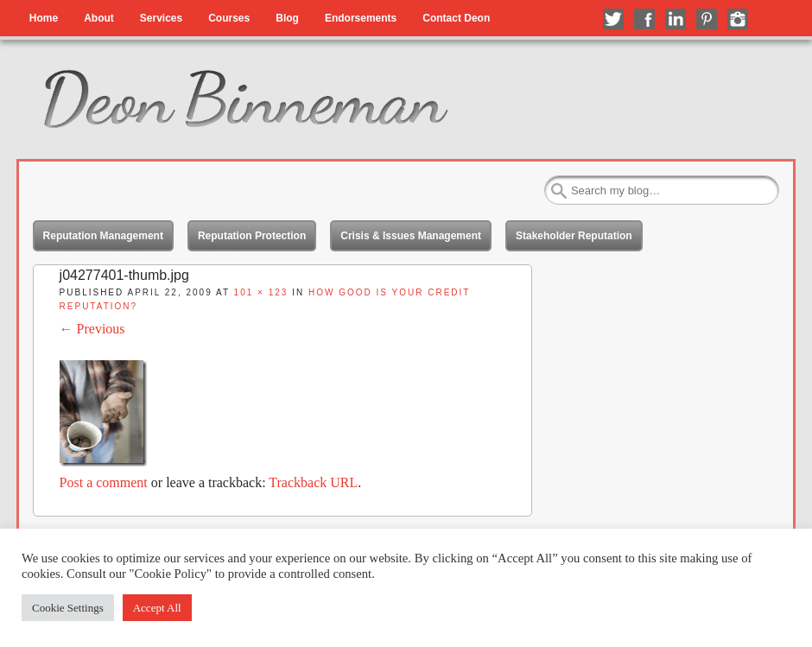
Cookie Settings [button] (68, 608)
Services (161, 18)
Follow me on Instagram (738, 19)
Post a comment (104, 482)
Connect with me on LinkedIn (676, 19)
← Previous (92, 329)
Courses (229, 18)
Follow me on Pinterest (707, 19)
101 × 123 (261, 292)
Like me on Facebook (644, 19)
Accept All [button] (157, 608)
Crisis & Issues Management (411, 236)
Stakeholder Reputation (574, 236)
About (99, 18)
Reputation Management (103, 236)
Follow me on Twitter (613, 19)
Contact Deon (456, 18)
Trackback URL (313, 482)
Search (559, 191)
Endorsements (361, 18)
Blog (287, 18)
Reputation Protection (252, 236)
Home (44, 18)
